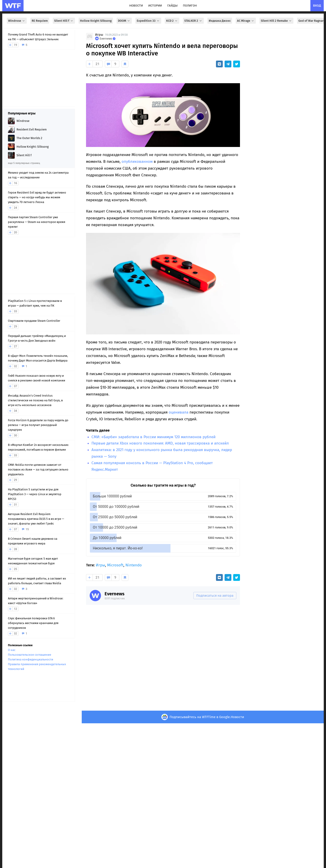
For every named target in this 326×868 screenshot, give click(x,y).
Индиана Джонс (220, 21)
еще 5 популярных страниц (24, 163)
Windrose (17, 21)
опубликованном (137, 162)
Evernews (115, 594)
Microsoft (115, 565)
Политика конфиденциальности (31, 659)
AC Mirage (246, 21)
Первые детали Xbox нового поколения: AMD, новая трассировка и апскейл (160, 443)
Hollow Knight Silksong (96, 21)
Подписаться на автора (215, 596)
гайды (172, 6)
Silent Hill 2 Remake (276, 21)
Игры (99, 35)
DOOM (124, 21)
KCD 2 (172, 21)
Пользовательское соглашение (30, 655)
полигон (190, 6)
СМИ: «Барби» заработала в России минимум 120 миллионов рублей (153, 437)
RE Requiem (40, 21)
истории (155, 6)
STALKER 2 (193, 21)
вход (317, 6)
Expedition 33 (148, 21)
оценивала (179, 412)
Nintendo (134, 565)
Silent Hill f (64, 21)
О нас (12, 650)
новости (136, 6)
